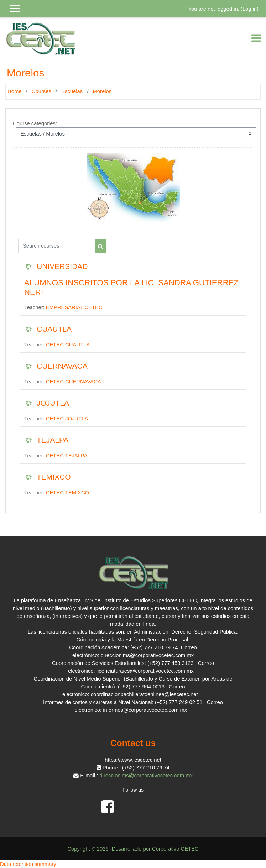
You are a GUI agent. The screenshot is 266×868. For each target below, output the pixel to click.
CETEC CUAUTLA (68, 345)
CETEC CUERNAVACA (74, 382)
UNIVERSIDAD (62, 266)
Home (14, 91)
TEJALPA (53, 440)
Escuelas (72, 91)
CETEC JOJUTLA (67, 419)
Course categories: (35, 123)
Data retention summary (28, 864)
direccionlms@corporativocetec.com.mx (146, 776)
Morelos (102, 91)
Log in (250, 9)
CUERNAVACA (62, 366)
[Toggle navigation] (256, 38)
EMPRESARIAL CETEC (74, 307)
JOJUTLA (53, 403)
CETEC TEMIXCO (67, 493)
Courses (41, 91)
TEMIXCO (54, 477)
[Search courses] (57, 246)
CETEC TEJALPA (67, 456)
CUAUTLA (54, 329)
